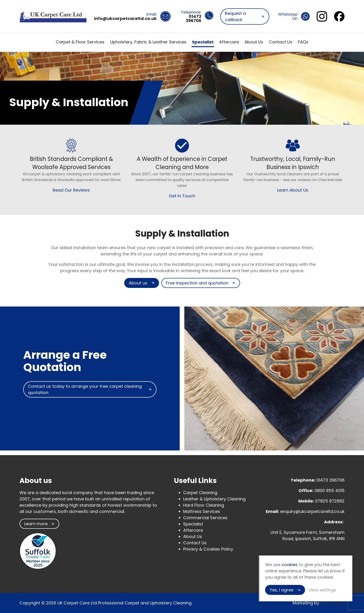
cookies (290, 565)
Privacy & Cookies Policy (208, 549)
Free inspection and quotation (197, 283)
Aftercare (229, 42)
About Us (254, 42)
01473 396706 (330, 480)
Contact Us (281, 42)
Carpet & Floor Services (80, 42)
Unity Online (332, 603)
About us (138, 283)
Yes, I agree (282, 590)
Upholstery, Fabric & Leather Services (148, 42)
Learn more (36, 524)
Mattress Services (202, 511)
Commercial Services (205, 518)
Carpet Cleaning (200, 493)
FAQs (303, 42)
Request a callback (235, 16)
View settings (322, 590)
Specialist (203, 42)
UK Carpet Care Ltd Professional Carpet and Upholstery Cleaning (53, 16)
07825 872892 (330, 501)
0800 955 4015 (330, 491)
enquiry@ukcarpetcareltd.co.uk (312, 511)
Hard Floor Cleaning (204, 505)
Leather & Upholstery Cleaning (214, 499)
